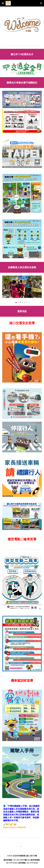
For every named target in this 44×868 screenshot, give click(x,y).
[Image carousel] (22, 289)
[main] (22, 54)
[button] (3, 3)
